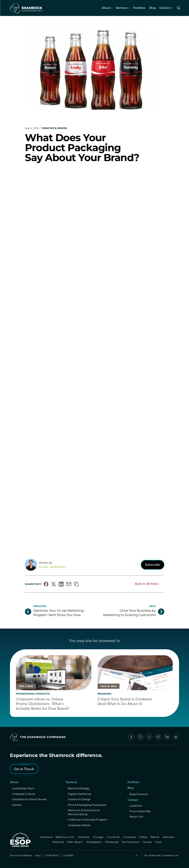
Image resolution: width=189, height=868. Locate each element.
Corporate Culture (24, 794)
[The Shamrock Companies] (26, 8)
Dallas (143, 837)
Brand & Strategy (79, 788)
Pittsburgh (112, 842)
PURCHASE (52, 855)
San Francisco (131, 842)
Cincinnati (113, 837)
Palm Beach (75, 842)
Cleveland (46, 837)
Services (122, 8)
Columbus (130, 837)
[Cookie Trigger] (68, 855)
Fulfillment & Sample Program (88, 820)
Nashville (59, 842)
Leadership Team (23, 788)
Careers (17, 805)
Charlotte (84, 837)
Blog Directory (139, 794)
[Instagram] (140, 737)
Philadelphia (94, 842)
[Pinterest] (158, 737)
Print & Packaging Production (87, 805)
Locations (136, 806)
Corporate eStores (79, 825)
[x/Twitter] (149, 737)
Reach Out (136, 817)
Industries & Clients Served (29, 799)
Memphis (169, 837)
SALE (38, 855)
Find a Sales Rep (140, 811)
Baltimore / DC (65, 837)
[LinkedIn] (167, 737)
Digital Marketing (79, 794)
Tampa (148, 842)
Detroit (155, 837)
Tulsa (159, 842)
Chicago (98, 837)
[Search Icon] (179, 8)
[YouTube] (176, 737)
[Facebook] (131, 737)
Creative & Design (79, 799)
